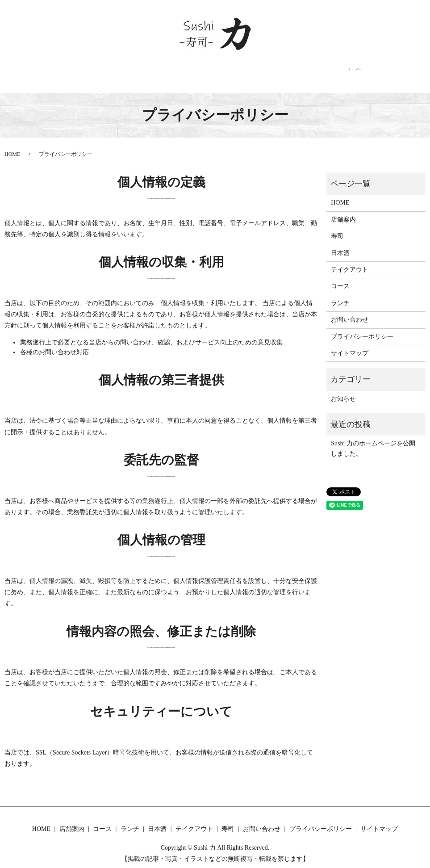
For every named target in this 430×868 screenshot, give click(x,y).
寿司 (302, 73)
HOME (56, 73)
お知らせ (343, 389)
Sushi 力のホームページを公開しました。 (373, 439)
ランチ (174, 73)
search (384, 73)
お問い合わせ (346, 73)
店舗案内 (96, 73)
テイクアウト (259, 73)
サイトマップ (350, 344)
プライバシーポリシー (362, 327)
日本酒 (212, 73)
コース (137, 73)
